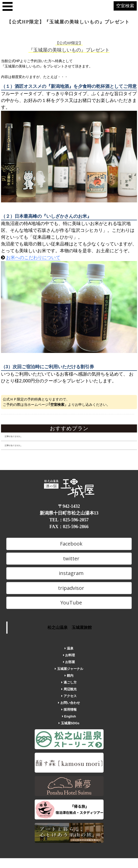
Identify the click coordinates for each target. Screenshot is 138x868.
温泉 (69, 648)
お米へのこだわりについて (33, 258)
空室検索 (125, 6)
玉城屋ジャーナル (69, 669)
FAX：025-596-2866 (69, 527)
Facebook (69, 544)
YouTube (69, 603)
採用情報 (69, 710)
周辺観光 (69, 689)
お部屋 (69, 662)
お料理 (69, 655)
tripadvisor (69, 588)
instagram (69, 573)
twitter (69, 558)
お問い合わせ (69, 703)
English (69, 716)
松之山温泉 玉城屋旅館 (70, 627)
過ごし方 (69, 682)
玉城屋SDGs (69, 723)
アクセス (69, 696)
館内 (69, 676)
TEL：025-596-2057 (69, 520)
